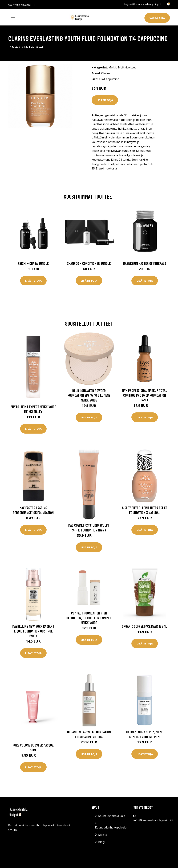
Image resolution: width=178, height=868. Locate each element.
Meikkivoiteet (34, 47)
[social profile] (34, 5)
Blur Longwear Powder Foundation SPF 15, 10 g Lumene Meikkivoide (89, 395)
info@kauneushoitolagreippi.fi (153, 820)
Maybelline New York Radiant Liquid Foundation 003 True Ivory (33, 631)
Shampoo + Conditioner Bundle (89, 263)
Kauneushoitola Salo (112, 816)
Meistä (103, 835)
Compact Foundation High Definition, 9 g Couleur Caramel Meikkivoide (89, 618)
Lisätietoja (105, 100)
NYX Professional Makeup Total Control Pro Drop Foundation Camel (145, 395)
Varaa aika (157, 18)
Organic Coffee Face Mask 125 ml (145, 626)
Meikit (16, 47)
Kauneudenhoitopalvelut (111, 827)
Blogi (102, 842)
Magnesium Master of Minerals (145, 263)
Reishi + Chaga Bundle (33, 263)
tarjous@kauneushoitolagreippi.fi (143, 4)
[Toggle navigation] (13, 18)
